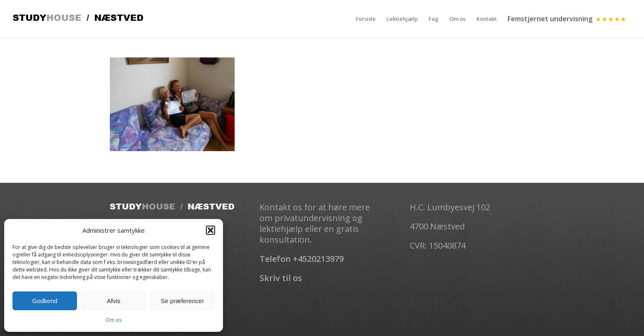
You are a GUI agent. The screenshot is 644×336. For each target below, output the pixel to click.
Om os (114, 320)
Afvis (114, 301)
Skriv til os (281, 278)
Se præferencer (182, 301)
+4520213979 (318, 259)
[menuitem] (366, 19)
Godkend (45, 301)
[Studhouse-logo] (78, 19)
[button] (211, 230)
